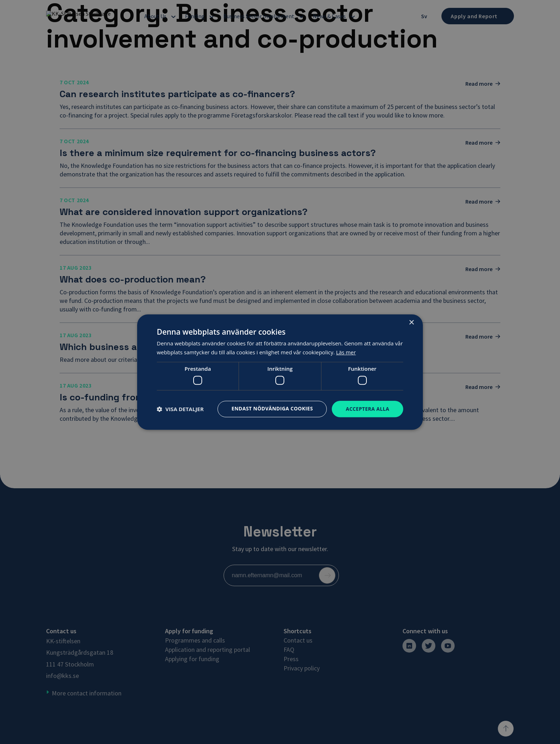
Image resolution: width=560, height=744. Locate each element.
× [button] (411, 322)
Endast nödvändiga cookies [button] (271, 408)
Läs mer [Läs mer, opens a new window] (346, 352)
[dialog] (280, 372)
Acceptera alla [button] (367, 409)
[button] (180, 409)
